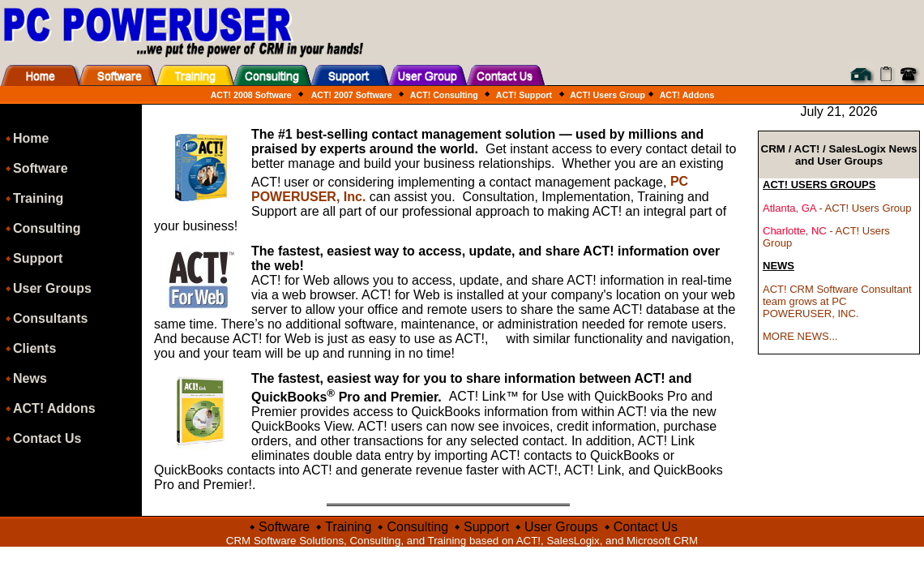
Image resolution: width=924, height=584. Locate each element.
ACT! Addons (686, 95)
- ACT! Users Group (837, 208)
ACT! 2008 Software (251, 95)
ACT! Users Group (607, 95)
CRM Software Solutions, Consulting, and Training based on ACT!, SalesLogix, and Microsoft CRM (462, 541)
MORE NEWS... (800, 336)
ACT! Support (523, 95)
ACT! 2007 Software (352, 95)
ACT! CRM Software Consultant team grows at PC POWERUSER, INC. (837, 301)
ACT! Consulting (443, 95)
